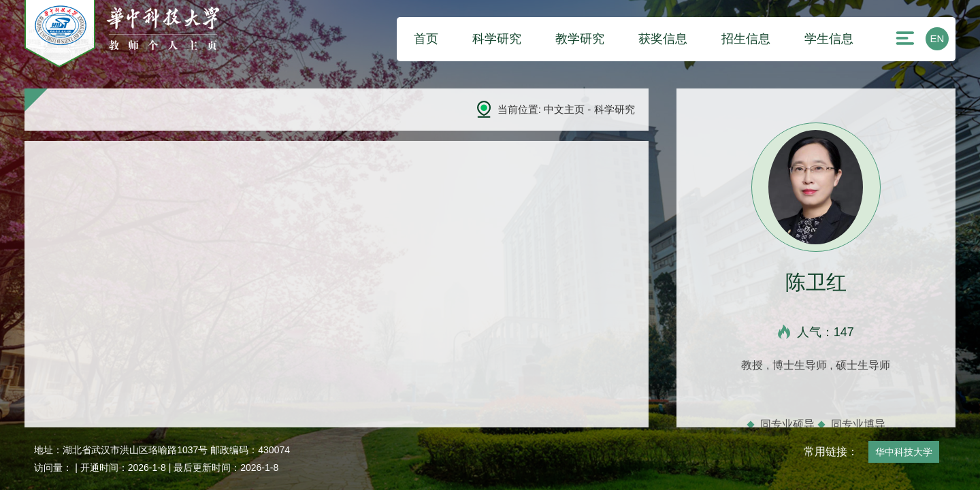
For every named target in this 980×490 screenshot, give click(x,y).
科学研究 (497, 39)
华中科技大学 (904, 452)
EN (937, 38)
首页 (426, 39)
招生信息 (746, 39)
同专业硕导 (787, 424)
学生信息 (829, 39)
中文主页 (564, 109)
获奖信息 (663, 39)
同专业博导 (858, 424)
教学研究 (580, 39)
